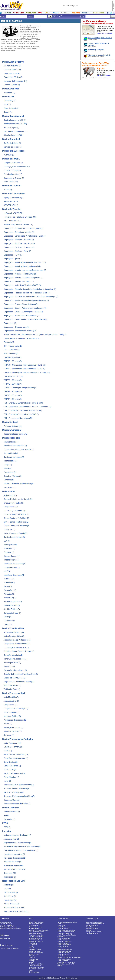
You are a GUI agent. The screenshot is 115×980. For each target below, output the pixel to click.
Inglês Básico (90, 927)
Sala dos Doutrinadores (36, 937)
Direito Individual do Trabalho (66, 930)
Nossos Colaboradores (7, 925)
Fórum (31, 970)
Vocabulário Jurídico (35, 950)
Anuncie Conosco (5, 938)
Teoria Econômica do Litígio (66, 964)
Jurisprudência (33, 959)
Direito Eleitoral (62, 956)
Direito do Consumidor (64, 941)
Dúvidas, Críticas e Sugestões (9, 948)
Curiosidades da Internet (36, 967)
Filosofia (89, 930)
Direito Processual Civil (65, 933)
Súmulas (31, 962)
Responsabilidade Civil (64, 951)
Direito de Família (63, 929)
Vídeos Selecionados (35, 924)
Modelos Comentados (35, 933)
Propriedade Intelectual (65, 950)
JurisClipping (33, 943)
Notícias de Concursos (36, 941)
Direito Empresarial (63, 927)
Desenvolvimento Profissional (95, 924)
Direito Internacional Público (66, 962)
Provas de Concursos (35, 927)
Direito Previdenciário (64, 945)
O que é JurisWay (5, 922)
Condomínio (61, 937)
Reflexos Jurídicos (34, 954)
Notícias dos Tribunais (36, 940)
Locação (60, 948)
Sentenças (32, 961)
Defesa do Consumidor (36, 953)
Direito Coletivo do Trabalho (66, 932)
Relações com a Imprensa (94, 932)
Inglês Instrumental (92, 929)
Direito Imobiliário (63, 943)
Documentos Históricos (36, 969)
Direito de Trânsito (63, 953)
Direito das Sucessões (64, 954)
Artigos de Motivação (35, 938)
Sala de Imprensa (34, 951)
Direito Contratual (63, 961)
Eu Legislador (33, 945)
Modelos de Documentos (36, 932)
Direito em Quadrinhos (36, 964)
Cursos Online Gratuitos (36, 922)
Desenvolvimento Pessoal (94, 922)
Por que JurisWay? (6, 924)
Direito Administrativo (64, 938)
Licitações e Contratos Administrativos (69, 958)
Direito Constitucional (64, 959)
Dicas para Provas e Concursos (38, 930)
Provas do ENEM (34, 929)
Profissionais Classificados (8, 927)
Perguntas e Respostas (36, 935)
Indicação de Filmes (35, 966)
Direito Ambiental (63, 940)
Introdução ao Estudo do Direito (67, 922)
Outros (60, 966)
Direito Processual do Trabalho (67, 935)
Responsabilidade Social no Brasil (10, 929)
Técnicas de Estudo (92, 933)
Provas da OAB (34, 925)
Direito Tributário (63, 946)
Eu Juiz (31, 946)
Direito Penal (61, 925)
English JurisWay (34, 972)
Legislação (32, 958)
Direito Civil (61, 924)
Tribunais (32, 956)
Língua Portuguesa (92, 925)
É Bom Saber (33, 948)
